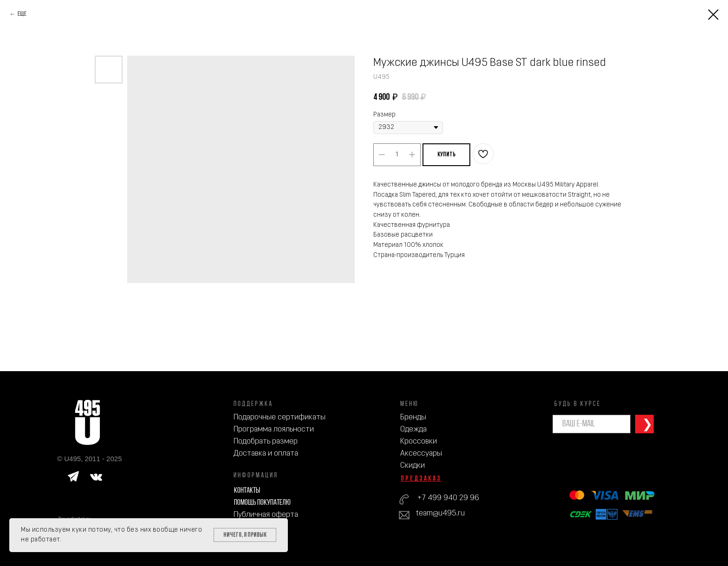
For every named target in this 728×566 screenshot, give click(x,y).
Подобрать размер (266, 441)
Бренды (413, 417)
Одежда (413, 429)
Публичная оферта (266, 515)
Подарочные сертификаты (279, 417)
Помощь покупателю (262, 503)
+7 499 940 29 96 (448, 498)
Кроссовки (419, 441)
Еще (22, 14)
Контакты (247, 491)
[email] (591, 424)
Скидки (413, 466)
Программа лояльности (274, 429)
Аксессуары (421, 453)
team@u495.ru (440, 513)
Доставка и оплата (266, 453)
